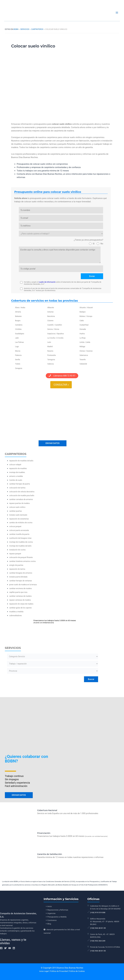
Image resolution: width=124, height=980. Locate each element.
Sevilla (18, 360)
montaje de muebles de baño (20, 545)
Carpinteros (37, 29)
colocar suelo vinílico (17, 506)
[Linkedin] (14, 948)
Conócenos (52, 920)
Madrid (50, 347)
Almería (18, 312)
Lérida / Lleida (85, 342)
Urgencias (51, 913)
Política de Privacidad (59, 971)
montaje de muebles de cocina (21, 541)
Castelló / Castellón (55, 325)
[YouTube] (10, 948)
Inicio (50, 906)
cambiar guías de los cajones (20, 607)
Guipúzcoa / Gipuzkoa (56, 334)
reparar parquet (15, 553)
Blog (49, 924)
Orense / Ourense (86, 351)
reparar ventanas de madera (20, 599)
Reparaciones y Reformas (58, 910)
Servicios (25, 29)
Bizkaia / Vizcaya (86, 316)
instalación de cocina (17, 549)
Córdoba (18, 329)
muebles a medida (16, 611)
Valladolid (83, 364)
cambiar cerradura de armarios (21, 498)
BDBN (16, 29)
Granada (83, 329)
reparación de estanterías (19, 518)
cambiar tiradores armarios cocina (23, 560)
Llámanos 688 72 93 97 (62, 376)
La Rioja (83, 338)
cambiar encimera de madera (21, 587)
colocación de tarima (17, 487)
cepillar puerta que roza (18, 591)
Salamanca (84, 355)
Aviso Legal (44, 971)
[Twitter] (5, 948)
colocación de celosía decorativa (22, 491)
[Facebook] (1, 948)
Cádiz (82, 321)
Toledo (18, 364)
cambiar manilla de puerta (19, 533)
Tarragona (51, 360)
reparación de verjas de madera (21, 603)
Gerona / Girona (53, 329)
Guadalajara (20, 334)
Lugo (17, 347)
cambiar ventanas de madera (20, 595)
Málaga (82, 347)
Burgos (18, 321)
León (49, 342)
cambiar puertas (16, 510)
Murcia (18, 351)
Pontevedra (52, 355)
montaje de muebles (17, 471)
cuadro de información (47, 282)
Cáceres (50, 321)
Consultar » (61, 385)
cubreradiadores (16, 615)
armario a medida (16, 475)
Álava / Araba (20, 308)
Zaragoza (19, 368)
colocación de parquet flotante (21, 557)
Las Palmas (20, 342)
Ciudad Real (84, 325)
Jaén (17, 338)
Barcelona (51, 316)
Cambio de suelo (16, 479)
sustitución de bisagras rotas (20, 537)
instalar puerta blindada (18, 576)
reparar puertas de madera (20, 502)
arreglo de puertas (16, 564)
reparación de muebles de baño (21, 460)
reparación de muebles (18, 467)
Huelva (82, 334)
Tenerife (83, 360)
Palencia (18, 355)
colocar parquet (15, 526)
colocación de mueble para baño (22, 495)
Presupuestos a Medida (57, 917)
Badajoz (83, 312)
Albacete (51, 308)
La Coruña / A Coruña (55, 338)
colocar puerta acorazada (19, 529)
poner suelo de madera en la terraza (23, 584)
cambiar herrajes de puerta (20, 483)
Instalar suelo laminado (18, 514)
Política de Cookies (77, 971)
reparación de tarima (17, 568)
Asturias (50, 312)
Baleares (18, 316)
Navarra (50, 351)
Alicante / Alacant (86, 308)
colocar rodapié (15, 464)
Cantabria (19, 325)
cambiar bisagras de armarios (21, 572)
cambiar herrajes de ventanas (21, 580)
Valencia (51, 364)
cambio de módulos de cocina (21, 522)
